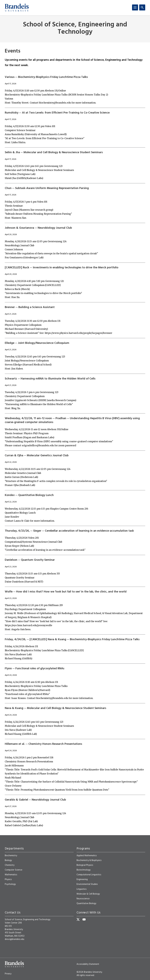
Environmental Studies (87, 884)
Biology (8, 860)
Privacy (8, 974)
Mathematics (11, 875)
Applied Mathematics (87, 856)
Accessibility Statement (88, 964)
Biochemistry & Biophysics (89, 860)
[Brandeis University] (17, 8)
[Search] (142, 7)
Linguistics (82, 889)
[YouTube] (84, 919)
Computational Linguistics (89, 875)
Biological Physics (85, 865)
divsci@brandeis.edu (15, 939)
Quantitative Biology (86, 903)
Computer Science (14, 870)
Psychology (10, 884)
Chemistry (10, 865)
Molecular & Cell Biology (88, 894)
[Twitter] (78, 919)
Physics (8, 879)
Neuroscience (83, 899)
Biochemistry (11, 856)
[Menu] (135, 7)
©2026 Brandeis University (89, 972)
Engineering (82, 879)
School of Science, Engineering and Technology (75, 28)
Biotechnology (84, 870)
